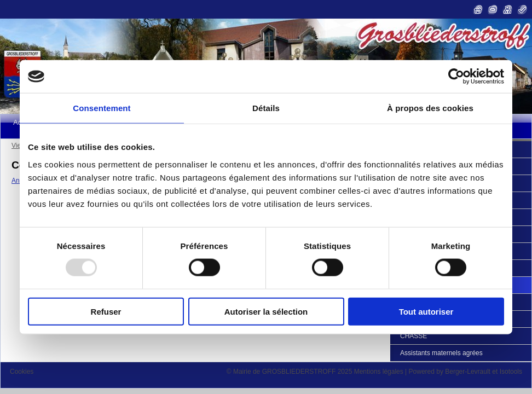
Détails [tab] (266, 108)
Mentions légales (379, 372)
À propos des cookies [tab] (430, 108)
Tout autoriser (426, 311)
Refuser (106, 311)
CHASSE (414, 336)
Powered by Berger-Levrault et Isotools (465, 372)
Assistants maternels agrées (441, 353)
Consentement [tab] (102, 108)
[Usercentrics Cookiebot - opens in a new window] (456, 77)
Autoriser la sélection (266, 311)
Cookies (22, 372)
